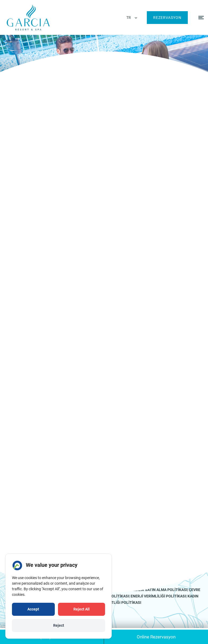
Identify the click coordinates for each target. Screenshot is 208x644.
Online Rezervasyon (156, 637)
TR (129, 18)
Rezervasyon (167, 18)
